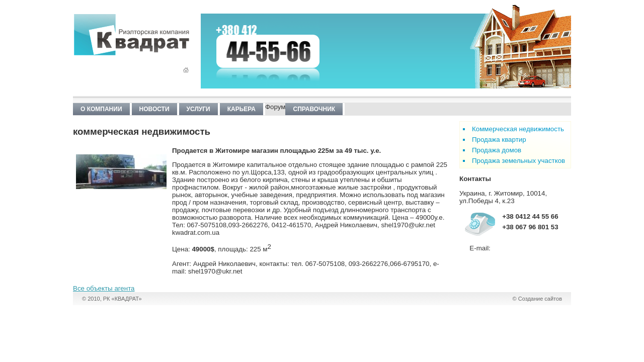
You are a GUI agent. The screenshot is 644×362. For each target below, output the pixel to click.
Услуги (198, 109)
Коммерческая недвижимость (518, 129)
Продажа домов (497, 150)
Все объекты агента (104, 288)
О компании (101, 109)
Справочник (314, 109)
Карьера (242, 109)
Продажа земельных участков (518, 161)
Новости (154, 109)
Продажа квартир (499, 140)
